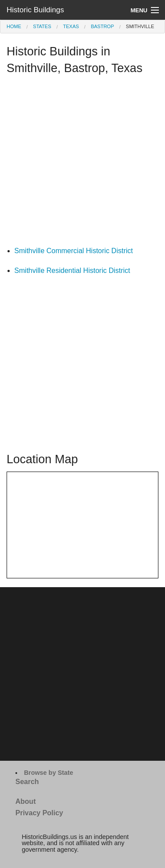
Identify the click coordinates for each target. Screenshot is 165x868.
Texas (71, 26)
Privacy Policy (39, 813)
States (42, 26)
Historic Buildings (35, 10)
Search (27, 782)
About (26, 801)
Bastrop (102, 26)
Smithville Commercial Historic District (74, 251)
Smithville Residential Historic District (72, 271)
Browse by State (48, 773)
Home (14, 26)
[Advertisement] (82, 163)
